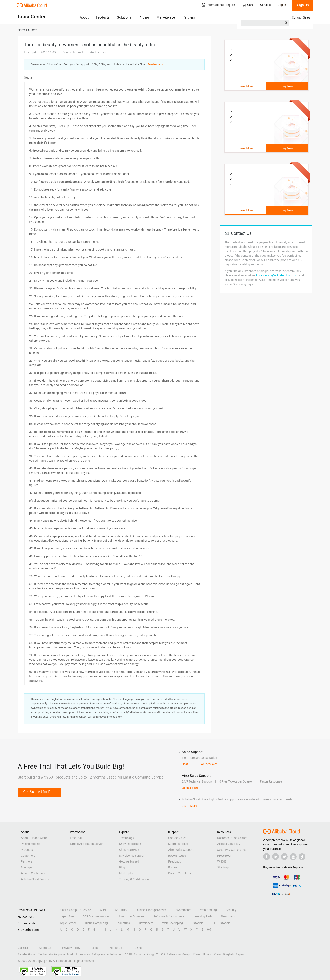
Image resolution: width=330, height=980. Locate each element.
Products (103, 17)
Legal (95, 948)
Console (265, 5)
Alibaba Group (27, 954)
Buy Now (287, 86)
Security (231, 910)
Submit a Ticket (178, 844)
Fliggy (151, 954)
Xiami (218, 954)
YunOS (161, 954)
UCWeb (196, 954)
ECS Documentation (96, 916)
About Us (45, 948)
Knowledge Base (130, 844)
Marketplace (166, 17)
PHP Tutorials (221, 923)
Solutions (124, 17)
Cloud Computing (96, 923)
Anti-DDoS (122, 910)
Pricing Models (30, 844)
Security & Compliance (232, 850)
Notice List (117, 948)
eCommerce (183, 910)
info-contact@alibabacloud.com (277, 275)
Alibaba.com (115, 954)
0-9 (209, 929)
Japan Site (67, 916)
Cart (248, 5)
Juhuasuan (83, 954)
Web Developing (173, 923)
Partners (189, 17)
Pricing (144, 17)
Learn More (246, 86)
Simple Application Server (86, 844)
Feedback (174, 861)
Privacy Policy (71, 948)
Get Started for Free (39, 792)
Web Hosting (208, 910)
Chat (185, 764)
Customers (28, 856)
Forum (172, 867)
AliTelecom (174, 954)
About (84, 17)
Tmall (70, 954)
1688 (128, 954)
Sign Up (303, 5)
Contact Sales (301, 17)
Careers (23, 948)
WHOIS (222, 861)
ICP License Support (132, 856)
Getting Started (129, 861)
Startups (27, 867)
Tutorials (198, 923)
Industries (123, 923)
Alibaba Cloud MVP (230, 844)
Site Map (223, 867)
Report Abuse (177, 856)
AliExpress (98, 954)
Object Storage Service (152, 910)
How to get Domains (131, 916)
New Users (228, 916)
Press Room (225, 856)
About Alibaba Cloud (34, 838)
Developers (146, 923)
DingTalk (228, 954)
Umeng (208, 954)
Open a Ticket (191, 788)
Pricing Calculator (180, 873)
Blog (122, 867)
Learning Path (203, 916)
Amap (186, 954)
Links (138, 948)
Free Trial (76, 838)
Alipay (240, 954)
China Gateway (129, 850)
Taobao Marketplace (51, 954)
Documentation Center (232, 838)
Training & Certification (134, 879)
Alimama (139, 954)
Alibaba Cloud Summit (35, 879)
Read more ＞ (156, 64)
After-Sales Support (181, 850)
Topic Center (68, 923)
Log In (282, 5)
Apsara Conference (33, 873)
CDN (103, 910)
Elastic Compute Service (75, 910)
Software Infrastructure (169, 916)
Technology (127, 838)
